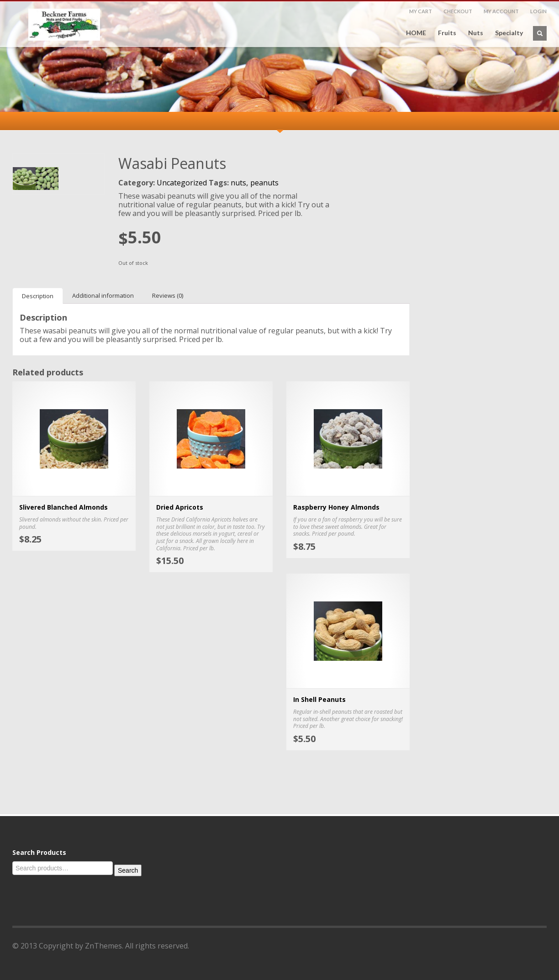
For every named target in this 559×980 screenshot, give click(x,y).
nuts (238, 183)
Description (38, 296)
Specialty (509, 33)
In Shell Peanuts (319, 699)
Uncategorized (182, 183)
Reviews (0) (168, 295)
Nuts (476, 33)
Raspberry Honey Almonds (336, 507)
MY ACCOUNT (501, 11)
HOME (416, 33)
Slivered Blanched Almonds (63, 507)
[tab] (38, 296)
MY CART (421, 11)
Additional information (103, 295)
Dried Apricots (180, 507)
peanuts (264, 183)
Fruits (447, 33)
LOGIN (538, 11)
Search (128, 870)
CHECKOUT (458, 11)
